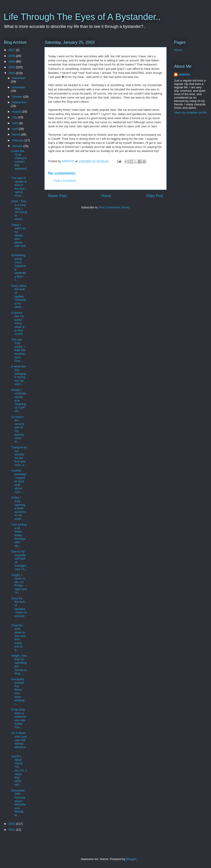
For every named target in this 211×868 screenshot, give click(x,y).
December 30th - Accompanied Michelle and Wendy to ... (18, 803)
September (19, 102)
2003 (12, 73)
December (19, 78)
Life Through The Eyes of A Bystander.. (82, 17)
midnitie (184, 74)
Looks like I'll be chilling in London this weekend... (19, 162)
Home (106, 196)
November (19, 87)
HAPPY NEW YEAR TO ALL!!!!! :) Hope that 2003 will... (19, 771)
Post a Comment (65, 181)
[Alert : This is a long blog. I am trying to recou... (19, 210)
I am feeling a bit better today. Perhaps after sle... (19, 535)
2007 (12, 50)
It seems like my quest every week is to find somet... (18, 323)
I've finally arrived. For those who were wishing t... (18, 692)
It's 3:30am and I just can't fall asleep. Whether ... (19, 742)
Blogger (131, 859)
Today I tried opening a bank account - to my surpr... (19, 508)
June (16, 123)
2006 (12, 56)
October (18, 97)
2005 (12, 61)
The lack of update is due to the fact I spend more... (19, 187)
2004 (12, 67)
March (17, 134)
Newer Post (57, 196)
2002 (12, 824)
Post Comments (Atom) (114, 207)
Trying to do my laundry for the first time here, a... (19, 456)
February (18, 140)
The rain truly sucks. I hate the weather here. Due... (18, 350)
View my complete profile (190, 112)
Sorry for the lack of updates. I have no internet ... (19, 609)
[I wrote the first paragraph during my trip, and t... (19, 375)
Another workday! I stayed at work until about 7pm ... (19, 481)
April (15, 129)
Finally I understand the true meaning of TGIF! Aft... (19, 401)
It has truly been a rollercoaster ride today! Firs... (18, 718)
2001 (12, 830)
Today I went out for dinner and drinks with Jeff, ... (19, 237)
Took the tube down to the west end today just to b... (18, 638)
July (15, 117)
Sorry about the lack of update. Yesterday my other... (19, 296)
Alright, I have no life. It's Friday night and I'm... (19, 584)
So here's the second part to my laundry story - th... (18, 429)
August (17, 112)
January (18, 146)
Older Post (155, 196)
